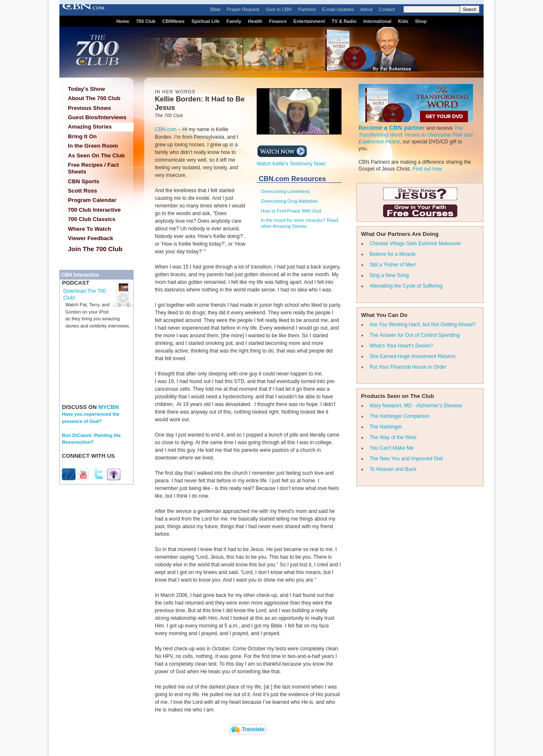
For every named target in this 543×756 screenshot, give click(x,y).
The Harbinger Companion (399, 416)
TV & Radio (344, 21)
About (366, 9)
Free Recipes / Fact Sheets (93, 168)
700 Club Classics (92, 219)
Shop (421, 21)
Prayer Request (243, 9)
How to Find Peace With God (291, 211)
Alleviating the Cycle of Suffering (406, 286)
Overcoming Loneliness (285, 191)
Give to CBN (278, 9)
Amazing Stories (90, 127)
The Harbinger (386, 427)
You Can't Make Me (392, 448)
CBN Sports (84, 181)
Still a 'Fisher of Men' (393, 265)
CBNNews (174, 21)
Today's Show (86, 89)
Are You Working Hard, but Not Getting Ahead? (423, 325)
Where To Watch (90, 229)
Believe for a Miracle (393, 254)
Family (234, 21)
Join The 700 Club (95, 249)
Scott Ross (83, 191)
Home (123, 21)
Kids (403, 21)
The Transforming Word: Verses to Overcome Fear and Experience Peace (416, 135)
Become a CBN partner (392, 128)
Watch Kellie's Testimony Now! (291, 161)
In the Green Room (93, 146)
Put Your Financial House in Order (408, 367)
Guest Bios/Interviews (97, 117)
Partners (307, 9)
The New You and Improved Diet (406, 459)
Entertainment (309, 21)
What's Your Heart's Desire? (401, 346)
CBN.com (166, 129)
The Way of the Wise (393, 437)
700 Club (146, 21)
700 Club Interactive (94, 210)
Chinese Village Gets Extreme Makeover (415, 244)
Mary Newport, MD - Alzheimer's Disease (416, 406)
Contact (387, 9)
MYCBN (109, 407)
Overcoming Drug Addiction (289, 201)
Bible (216, 9)
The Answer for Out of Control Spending (415, 335)
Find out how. (427, 169)
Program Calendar (92, 200)
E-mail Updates (338, 9)
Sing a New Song (389, 275)
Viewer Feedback (91, 238)
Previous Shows (90, 108)
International (377, 21)
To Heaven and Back (393, 469)
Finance (278, 21)
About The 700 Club (94, 98)
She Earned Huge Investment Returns (413, 356)
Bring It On (82, 136)
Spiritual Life (206, 21)
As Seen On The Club (96, 155)
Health (255, 21)
